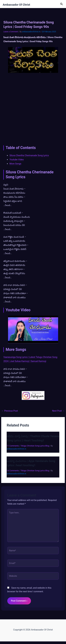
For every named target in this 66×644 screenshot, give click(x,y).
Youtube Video (17, 160)
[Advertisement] (33, 108)
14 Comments (13, 471)
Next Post (58, 411)
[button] (62, 4)
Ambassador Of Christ (16, 5)
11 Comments (13, 446)
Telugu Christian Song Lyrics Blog (35, 446)
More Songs (15, 164)
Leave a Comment (11, 32)
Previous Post (10, 411)
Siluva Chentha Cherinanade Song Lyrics (29, 155)
